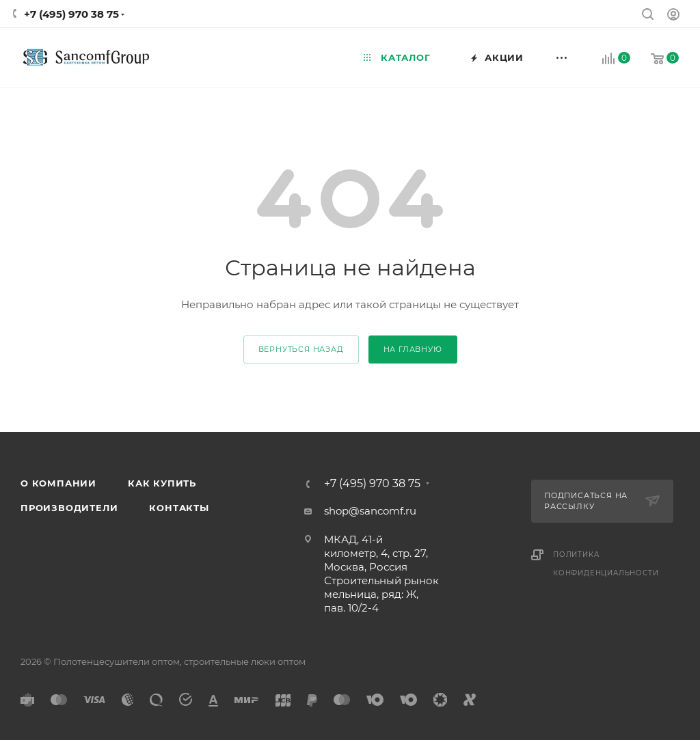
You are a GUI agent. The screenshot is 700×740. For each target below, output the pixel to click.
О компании (58, 483)
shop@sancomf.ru (370, 511)
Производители (69, 508)
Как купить (162, 483)
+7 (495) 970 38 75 (71, 14)
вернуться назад (301, 349)
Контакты (179, 508)
